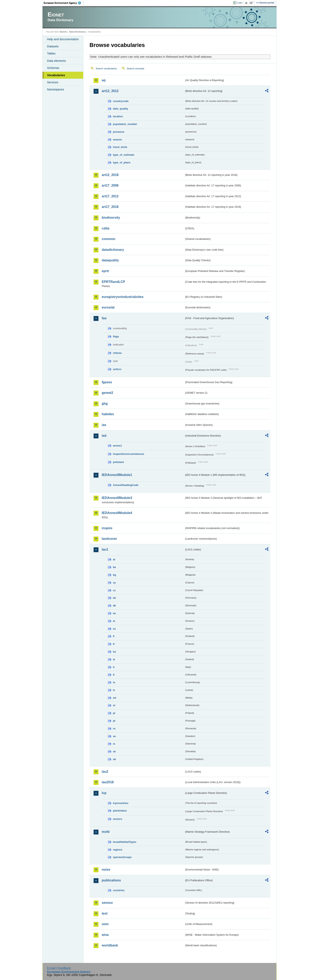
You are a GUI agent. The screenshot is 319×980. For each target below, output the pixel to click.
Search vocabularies (106, 68)
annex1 (117, 446)
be (114, 567)
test (105, 913)
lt (114, 675)
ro (114, 728)
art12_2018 (110, 175)
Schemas (53, 68)
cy (114, 583)
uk (114, 759)
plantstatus (120, 811)
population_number (125, 124)
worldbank (110, 945)
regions (118, 850)
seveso (107, 903)
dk (114, 606)
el (114, 621)
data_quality (121, 109)
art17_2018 (110, 207)
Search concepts (135, 68)
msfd (106, 832)
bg (115, 575)
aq (104, 80)
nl (114, 705)
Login (240, 3)
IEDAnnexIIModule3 (117, 498)
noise (106, 870)
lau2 (105, 772)
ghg (105, 404)
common (109, 239)
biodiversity (111, 218)
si (114, 744)
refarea (117, 353)
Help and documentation (63, 39)
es (114, 629)
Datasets (53, 46)
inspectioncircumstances (129, 454)
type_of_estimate (124, 155)
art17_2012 (110, 196)
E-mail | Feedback (59, 968)
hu (115, 652)
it (114, 667)
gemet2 (107, 393)
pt (114, 721)
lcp (104, 793)
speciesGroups (122, 857)
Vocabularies (56, 75)
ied (104, 436)
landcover (109, 539)
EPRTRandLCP (113, 282)
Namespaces (56, 89)
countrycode (121, 101)
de (114, 598)
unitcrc (117, 369)
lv (114, 690)
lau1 (105, 549)
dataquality (110, 260)
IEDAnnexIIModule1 (117, 475)
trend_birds (120, 147)
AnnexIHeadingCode (126, 485)
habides (108, 414)
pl (114, 713)
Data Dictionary (77, 32)
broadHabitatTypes (125, 842)
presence (119, 132)
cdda (105, 228)
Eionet (63, 32)
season (117, 140)
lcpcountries (121, 803)
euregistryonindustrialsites (123, 297)
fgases (107, 382)
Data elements (56, 61)
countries (119, 890)
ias (104, 425)
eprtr (105, 271)
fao (104, 318)
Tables (51, 53)
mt (115, 698)
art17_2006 (110, 185)
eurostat (108, 307)
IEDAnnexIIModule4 (117, 513)
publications (111, 880)
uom (105, 924)
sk (114, 751)
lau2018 (108, 782)
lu (114, 682)
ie (114, 659)
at (114, 559)
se (114, 736)
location (118, 116)
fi (114, 636)
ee (114, 613)
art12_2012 (110, 91)
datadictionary (113, 250)
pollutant (118, 462)
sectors (118, 819)
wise (105, 935)
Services (53, 82)
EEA (64, 3)
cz (114, 590)
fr (114, 644)
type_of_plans (122, 162)
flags (116, 336)
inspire (107, 528)
